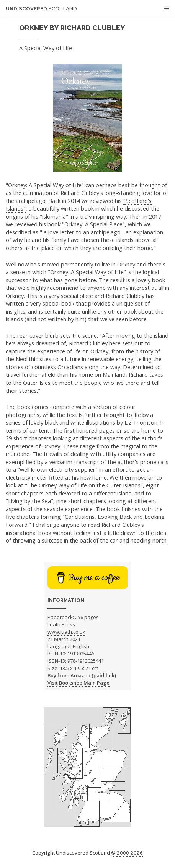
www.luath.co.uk (66, 632)
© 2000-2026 (127, 853)
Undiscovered (41, 9)
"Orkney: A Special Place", (94, 224)
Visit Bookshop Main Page (79, 683)
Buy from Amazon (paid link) (82, 675)
